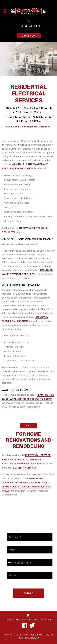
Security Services (25, 468)
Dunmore (8, 482)
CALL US (28, 426)
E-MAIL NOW (29, 36)
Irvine (18, 482)
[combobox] (10, 563)
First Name (12, 531)
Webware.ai (34, 638)
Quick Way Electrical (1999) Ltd (38, 635)
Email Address (14, 544)
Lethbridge (9, 487)
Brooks (22, 487)
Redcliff (28, 482)
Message (11, 569)
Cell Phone (12, 556)
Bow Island (42, 482)
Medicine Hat (37, 478)
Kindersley (35, 487)
